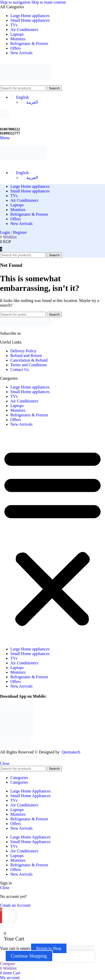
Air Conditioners (24, 401)
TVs (14, 396)
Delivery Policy (23, 351)
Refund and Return (26, 356)
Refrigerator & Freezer (29, 415)
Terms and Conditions (29, 365)
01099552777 (10, 133)
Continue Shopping (29, 956)
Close (5, 763)
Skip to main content (48, 2)
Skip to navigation (16, 2)
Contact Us (20, 370)
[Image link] (26, 325)
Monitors (18, 410)
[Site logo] (26, 83)
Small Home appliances (30, 392)
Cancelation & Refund (29, 360)
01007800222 (10, 129)
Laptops (17, 406)
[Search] (23, 88)
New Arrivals (21, 424)
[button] (52, 537)
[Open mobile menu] (5, 138)
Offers (16, 420)
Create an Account (15, 905)
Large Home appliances (30, 387)
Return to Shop (49, 948)
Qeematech (71, 752)
